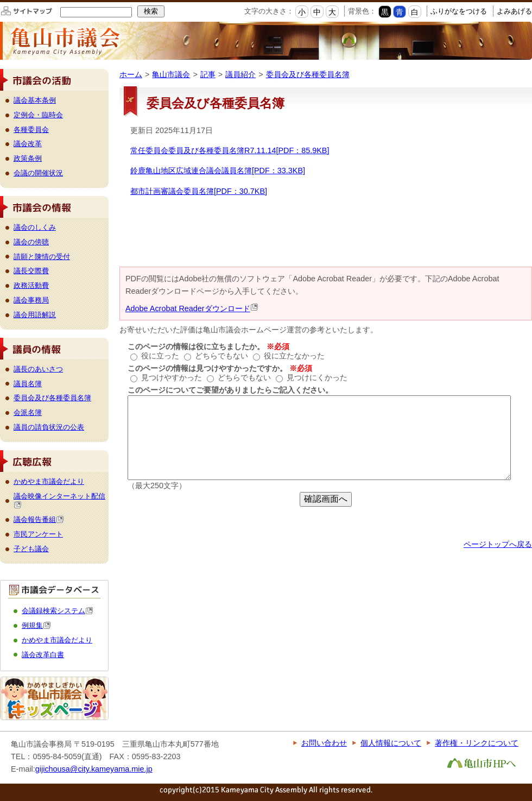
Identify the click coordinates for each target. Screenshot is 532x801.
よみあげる (514, 11)
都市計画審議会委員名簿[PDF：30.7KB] (199, 191)
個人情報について (391, 743)
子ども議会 (31, 549)
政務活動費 (31, 285)
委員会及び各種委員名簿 (308, 74)
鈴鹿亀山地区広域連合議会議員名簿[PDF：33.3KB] (218, 171)
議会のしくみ (35, 227)
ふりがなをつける (459, 11)
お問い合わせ (324, 743)
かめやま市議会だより (49, 481)
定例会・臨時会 (38, 115)
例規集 (36, 625)
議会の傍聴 (31, 242)
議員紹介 (240, 74)
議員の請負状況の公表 (49, 427)
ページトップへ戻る (498, 544)
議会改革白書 (43, 655)
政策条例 (28, 158)
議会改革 (28, 144)
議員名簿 (28, 384)
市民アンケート (38, 534)
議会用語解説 (35, 315)
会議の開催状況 (38, 173)
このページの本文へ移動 (0, 2)
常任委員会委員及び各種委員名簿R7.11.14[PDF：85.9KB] (230, 150)
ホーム (131, 74)
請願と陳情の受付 (42, 257)
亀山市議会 (171, 74)
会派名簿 (28, 412)
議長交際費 (31, 271)
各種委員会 (31, 130)
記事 (208, 74)
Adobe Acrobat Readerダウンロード (192, 308)
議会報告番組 (39, 519)
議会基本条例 (35, 100)
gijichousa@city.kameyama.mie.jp (94, 769)
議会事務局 (31, 300)
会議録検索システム (58, 611)
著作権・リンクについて (477, 743)
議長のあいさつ (38, 369)
